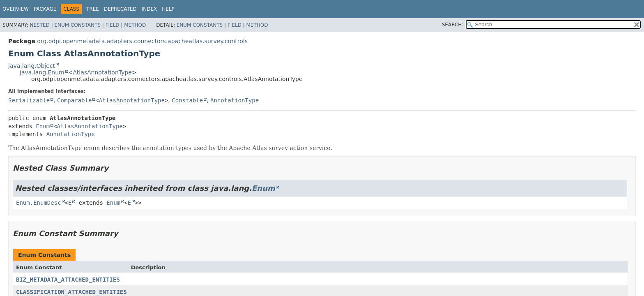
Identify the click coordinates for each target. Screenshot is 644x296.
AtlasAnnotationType (102, 72)
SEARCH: (453, 25)
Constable (187, 100)
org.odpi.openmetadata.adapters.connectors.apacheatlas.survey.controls (142, 41)
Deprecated (120, 9)
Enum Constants (77, 25)
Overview (16, 9)
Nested (39, 25)
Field (113, 25)
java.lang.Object (32, 66)
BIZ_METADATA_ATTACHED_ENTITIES (68, 280)
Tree (93, 9)
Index (149, 9)
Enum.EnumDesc (39, 203)
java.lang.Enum (42, 72)
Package (45, 9)
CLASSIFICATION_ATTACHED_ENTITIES (71, 292)
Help (168, 9)
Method (135, 25)
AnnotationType (235, 100)
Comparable (74, 100)
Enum (43, 126)
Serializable (29, 100)
